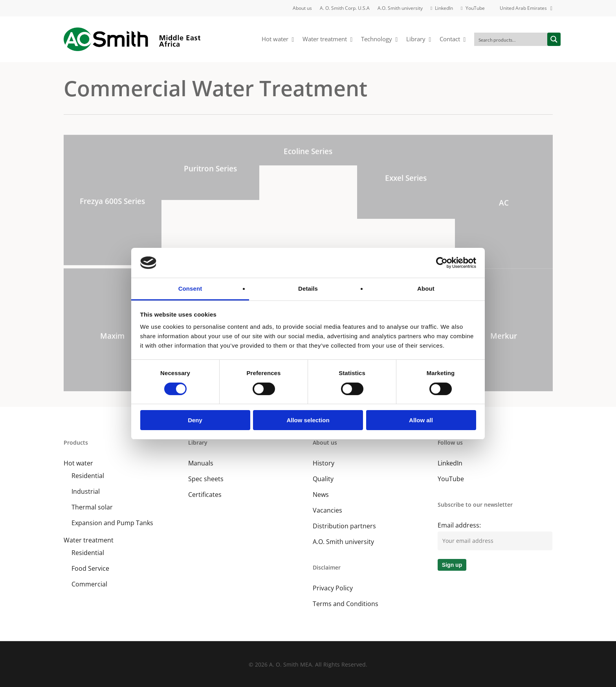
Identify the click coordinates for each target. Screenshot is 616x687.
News (321, 495)
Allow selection (308, 420)
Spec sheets (206, 479)
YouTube (451, 479)
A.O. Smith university (343, 542)
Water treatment (89, 540)
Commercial (89, 584)
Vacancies (327, 510)
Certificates (205, 495)
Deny (195, 420)
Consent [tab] (190, 289)
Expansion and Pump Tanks (112, 523)
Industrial (86, 491)
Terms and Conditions (346, 604)
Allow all (421, 420)
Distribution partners (344, 526)
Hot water (78, 463)
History (324, 463)
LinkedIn (450, 463)
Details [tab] (308, 289)
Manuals (201, 463)
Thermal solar (92, 507)
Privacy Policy (333, 588)
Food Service (90, 568)
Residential (88, 476)
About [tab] (426, 289)
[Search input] (511, 39)
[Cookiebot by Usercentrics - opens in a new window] (442, 263)
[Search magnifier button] (554, 39)
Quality (323, 479)
